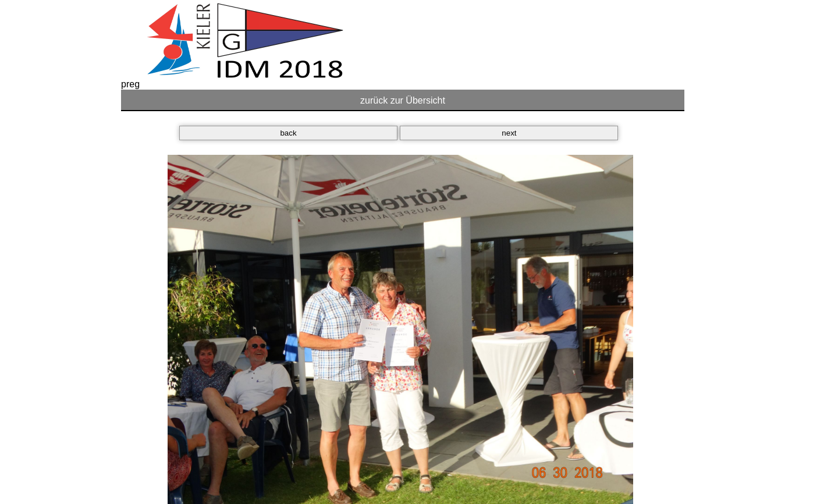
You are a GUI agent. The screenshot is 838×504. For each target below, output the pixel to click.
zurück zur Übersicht (403, 100)
